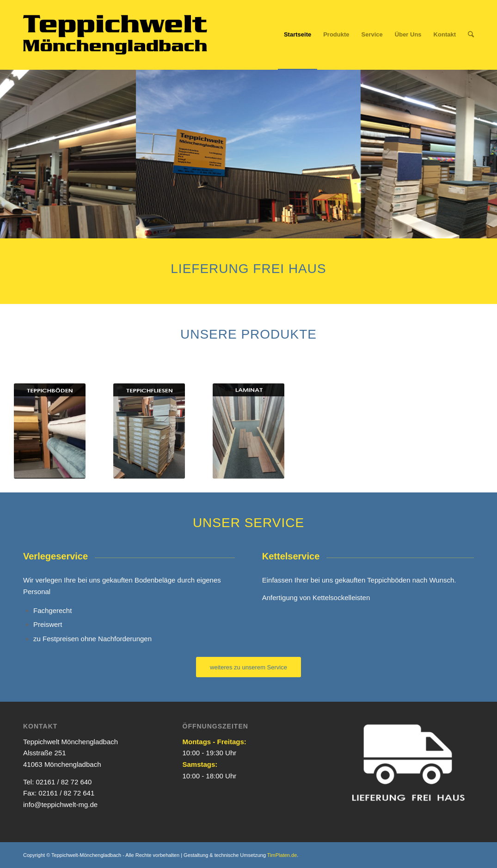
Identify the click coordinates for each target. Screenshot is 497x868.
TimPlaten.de (282, 855)
